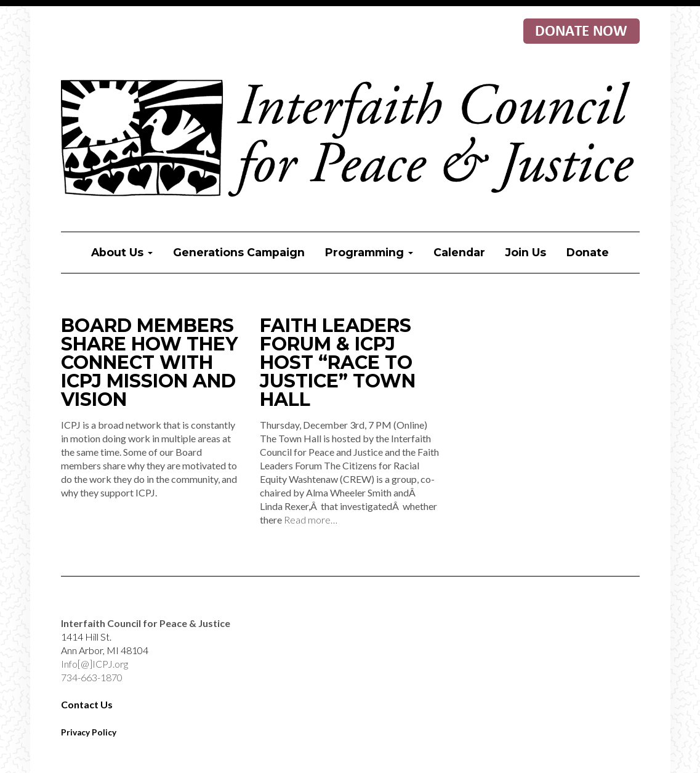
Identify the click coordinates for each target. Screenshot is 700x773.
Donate (588, 252)
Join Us (526, 252)
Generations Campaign (239, 252)
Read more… (311, 520)
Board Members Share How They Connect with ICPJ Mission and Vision (149, 362)
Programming (369, 252)
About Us (122, 252)
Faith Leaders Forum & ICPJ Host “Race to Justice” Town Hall (338, 362)
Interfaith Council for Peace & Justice (350, 139)
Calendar (459, 252)
